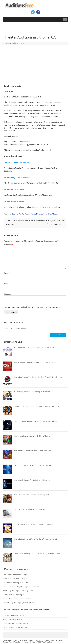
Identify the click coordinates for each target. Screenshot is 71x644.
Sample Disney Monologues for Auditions (18, 599)
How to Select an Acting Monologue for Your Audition (22, 587)
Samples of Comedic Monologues (15, 579)
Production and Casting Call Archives (16, 624)
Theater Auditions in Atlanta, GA (17, 162)
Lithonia (39, 214)
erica (9, 43)
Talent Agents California (12, 640)
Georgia (15, 214)
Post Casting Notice (21, 642)
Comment (9, 245)
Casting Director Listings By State (15, 628)
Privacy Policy (8, 642)
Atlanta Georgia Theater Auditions (17, 178)
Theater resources (29, 640)
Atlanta (32, 214)
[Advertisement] (35, 65)
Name (7, 273)
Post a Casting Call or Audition (15, 328)
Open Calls (47, 214)
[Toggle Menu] (65, 19)
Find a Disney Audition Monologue (15, 575)
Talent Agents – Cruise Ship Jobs (15, 619)
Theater (22, 214)
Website (7, 294)
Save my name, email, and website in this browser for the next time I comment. (34, 307)
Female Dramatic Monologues (14, 595)
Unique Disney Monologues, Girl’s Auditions (18, 603)
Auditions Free (47, 642)
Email (7, 283)
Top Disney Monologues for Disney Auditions (19, 591)
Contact (33, 642)
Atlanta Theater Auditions (14, 190)
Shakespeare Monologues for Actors (16, 583)
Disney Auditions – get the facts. (14, 616)
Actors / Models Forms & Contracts (49, 640)
